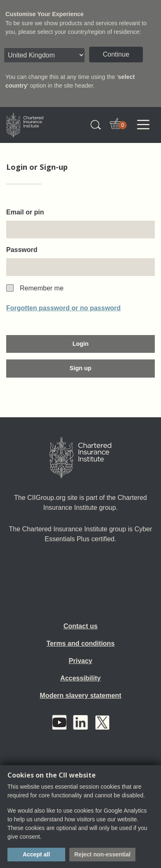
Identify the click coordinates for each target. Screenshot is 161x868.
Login (80, 344)
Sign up (81, 368)
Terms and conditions (80, 643)
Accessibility (80, 678)
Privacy (81, 661)
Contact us (81, 626)
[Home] (80, 458)
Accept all (36, 854)
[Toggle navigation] (143, 125)
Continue (116, 54)
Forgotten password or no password (63, 308)
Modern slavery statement (80, 696)
